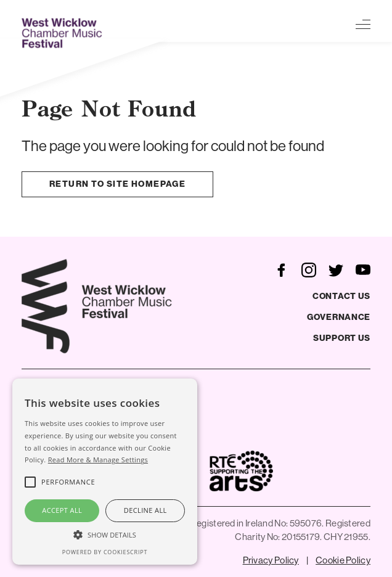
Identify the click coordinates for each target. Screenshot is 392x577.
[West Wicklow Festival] (63, 33)
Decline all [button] (145, 510)
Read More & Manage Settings (98, 460)
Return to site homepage (117, 184)
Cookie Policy (343, 560)
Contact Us (341, 296)
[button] (105, 534)
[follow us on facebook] (282, 269)
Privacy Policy (271, 560)
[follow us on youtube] (363, 269)
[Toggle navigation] (363, 24)
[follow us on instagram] (309, 269)
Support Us (342, 338)
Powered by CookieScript (105, 552)
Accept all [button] (62, 510)
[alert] (105, 472)
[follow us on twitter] (336, 269)
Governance (339, 317)
